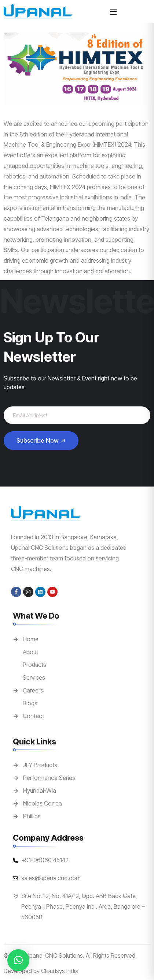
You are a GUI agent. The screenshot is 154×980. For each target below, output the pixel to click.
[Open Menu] (114, 11)
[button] (18, 960)
